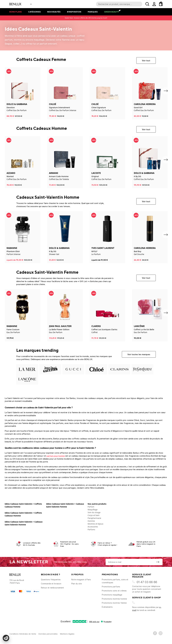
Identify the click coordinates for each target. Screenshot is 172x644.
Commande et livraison (51, 584)
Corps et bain (94, 515)
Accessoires (93, 527)
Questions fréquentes (51, 580)
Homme (91, 521)
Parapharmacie (94, 518)
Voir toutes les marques (139, 354)
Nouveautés (54, 12)
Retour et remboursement (52, 588)
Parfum (91, 507)
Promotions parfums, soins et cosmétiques (115, 581)
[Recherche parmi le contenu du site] (119, 4)
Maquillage (93, 510)
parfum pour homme (56, 456)
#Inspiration (74, 12)
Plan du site (77, 584)
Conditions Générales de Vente (23, 634)
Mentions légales (67, 634)
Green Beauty (111, 12)
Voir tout (146, 61)
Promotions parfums (111, 587)
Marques (93, 12)
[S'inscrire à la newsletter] (158, 562)
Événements (107, 607)
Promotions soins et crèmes (114, 591)
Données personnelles (48, 634)
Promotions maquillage (112, 595)
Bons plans (16, 12)
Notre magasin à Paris (81, 580)
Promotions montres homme (114, 599)
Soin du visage (94, 512)
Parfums (91, 529)
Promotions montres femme (114, 603)
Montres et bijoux (96, 524)
